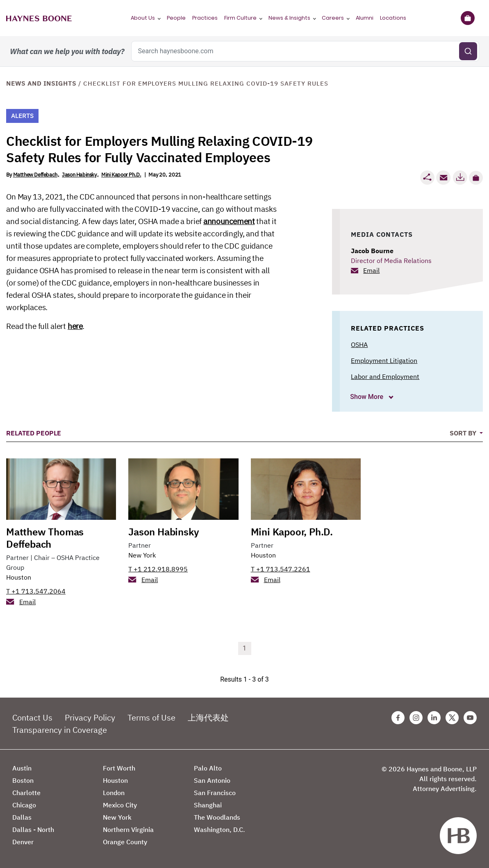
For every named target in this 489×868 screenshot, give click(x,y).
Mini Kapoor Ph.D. (121, 175)
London (114, 793)
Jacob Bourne (372, 251)
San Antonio (212, 780)
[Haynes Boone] (39, 18)
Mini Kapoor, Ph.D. (292, 532)
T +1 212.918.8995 (158, 569)
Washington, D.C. (219, 829)
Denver (23, 842)
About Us (143, 18)
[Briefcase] (467, 18)
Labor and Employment (385, 376)
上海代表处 (208, 717)
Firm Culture (240, 18)
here (75, 326)
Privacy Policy (90, 717)
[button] (476, 178)
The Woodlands (217, 817)
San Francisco (215, 793)
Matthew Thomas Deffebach (45, 538)
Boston (23, 780)
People (176, 18)
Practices (205, 18)
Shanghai (208, 805)
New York (142, 555)
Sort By (464, 433)
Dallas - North (33, 829)
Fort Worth (119, 768)
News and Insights (41, 83)
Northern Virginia (128, 829)
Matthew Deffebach (35, 175)
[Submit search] (468, 51)
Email (371, 270)
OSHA (359, 344)
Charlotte (26, 793)
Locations (393, 18)
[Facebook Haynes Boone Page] (398, 718)
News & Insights (289, 18)
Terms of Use (151, 717)
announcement (229, 221)
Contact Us (32, 717)
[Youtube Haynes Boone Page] (470, 718)
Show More (367, 397)
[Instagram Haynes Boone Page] (416, 718)
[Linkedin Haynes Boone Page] (434, 718)
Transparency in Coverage (60, 730)
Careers (333, 18)
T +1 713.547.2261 (281, 569)
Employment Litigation (384, 360)
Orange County (125, 842)
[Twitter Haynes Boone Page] (452, 718)
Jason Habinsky (79, 175)
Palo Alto (208, 768)
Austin (22, 768)
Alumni (365, 18)
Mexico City (120, 805)
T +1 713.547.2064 (36, 591)
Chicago (24, 805)
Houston (19, 577)
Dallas (22, 817)
